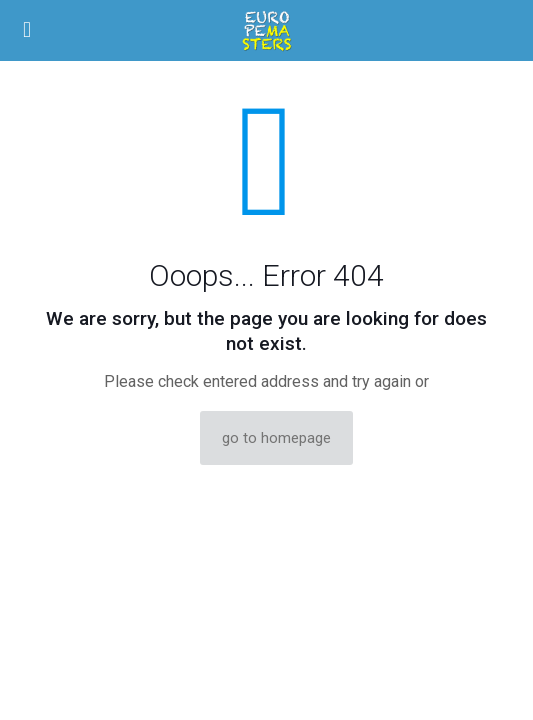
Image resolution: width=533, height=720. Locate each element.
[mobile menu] (27, 30)
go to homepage (276, 438)
